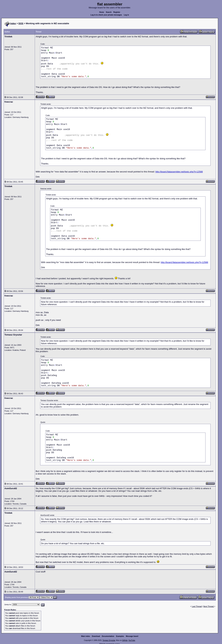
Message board (132, 636)
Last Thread (197, 606)
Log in (126, 15)
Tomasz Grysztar (109, 640)
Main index (86, 636)
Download (96, 636)
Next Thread (209, 606)
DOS (21, 23)
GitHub (125, 640)
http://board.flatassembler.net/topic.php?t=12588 (179, 172)
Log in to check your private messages (106, 15)
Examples (120, 636)
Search (109, 12)
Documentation (108, 636)
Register (117, 12)
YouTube (132, 640)
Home (102, 12)
